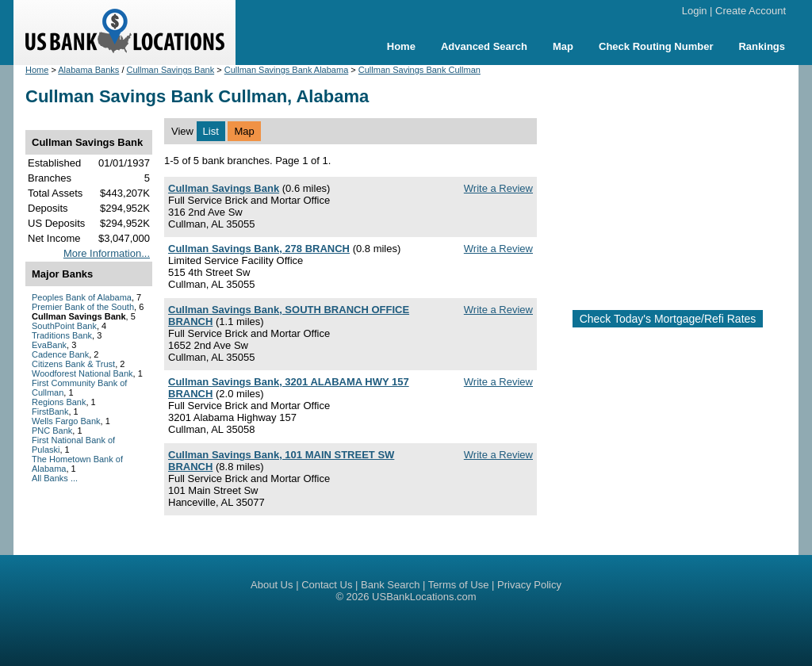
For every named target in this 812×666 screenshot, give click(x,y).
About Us (272, 585)
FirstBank (50, 411)
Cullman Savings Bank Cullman (419, 70)
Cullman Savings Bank (171, 70)
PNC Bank (52, 431)
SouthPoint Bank (64, 326)
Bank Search (390, 585)
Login (695, 11)
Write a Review (498, 188)
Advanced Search (484, 46)
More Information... (107, 253)
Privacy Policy (529, 585)
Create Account (751, 11)
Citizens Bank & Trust (73, 364)
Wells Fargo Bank (66, 421)
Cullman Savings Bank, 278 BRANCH (259, 249)
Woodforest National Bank (82, 373)
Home (401, 46)
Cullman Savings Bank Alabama (287, 70)
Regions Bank (59, 402)
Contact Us (327, 585)
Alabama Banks (88, 70)
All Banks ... (55, 478)
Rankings (762, 46)
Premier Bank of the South (83, 307)
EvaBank (49, 345)
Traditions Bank (62, 335)
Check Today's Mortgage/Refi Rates (668, 319)
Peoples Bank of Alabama (82, 297)
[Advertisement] (680, 181)
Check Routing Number (656, 46)
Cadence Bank (60, 354)
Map (563, 46)
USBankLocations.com (424, 597)
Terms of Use (459, 585)
